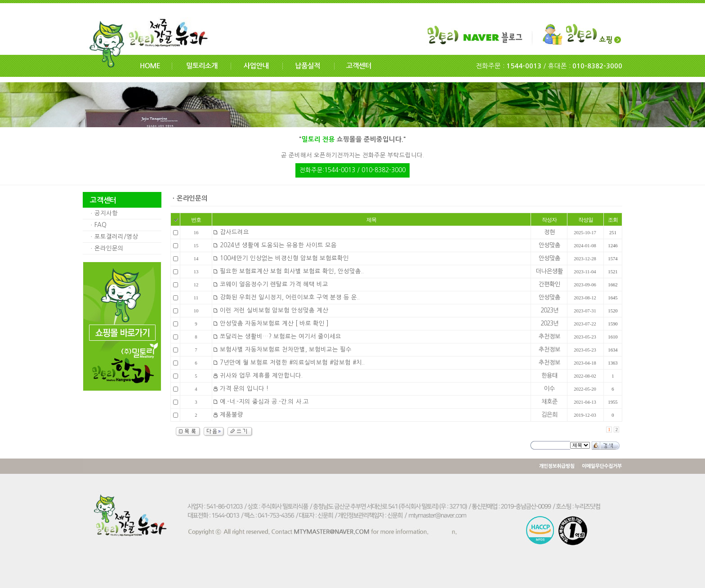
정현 (549, 232)
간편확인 (549, 284)
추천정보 (549, 336)
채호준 (549, 402)
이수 (549, 389)
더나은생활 (549, 271)
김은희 (549, 415)
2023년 (549, 310)
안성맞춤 (549, 245)
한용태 (549, 376)
